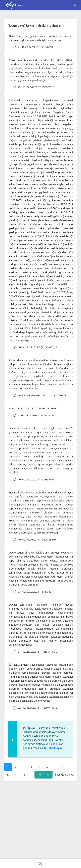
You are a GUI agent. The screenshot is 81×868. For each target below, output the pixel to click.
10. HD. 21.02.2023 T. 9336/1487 (34, 480)
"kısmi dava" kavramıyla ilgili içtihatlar (35, 25)
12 (24, 775)
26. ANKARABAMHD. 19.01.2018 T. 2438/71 (40, 396)
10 (8, 775)
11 (16, 775)
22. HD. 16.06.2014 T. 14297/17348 (35, 708)
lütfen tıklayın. (53, 748)
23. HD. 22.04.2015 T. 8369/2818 (34, 87)
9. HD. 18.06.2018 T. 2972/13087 (34, 416)
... (55, 767)
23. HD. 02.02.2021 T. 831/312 (32, 592)
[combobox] (44, 775)
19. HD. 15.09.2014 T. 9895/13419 (34, 540)
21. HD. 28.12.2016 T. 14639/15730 (35, 652)
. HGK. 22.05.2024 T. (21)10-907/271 (36, 348)
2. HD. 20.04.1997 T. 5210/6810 (33, 47)
